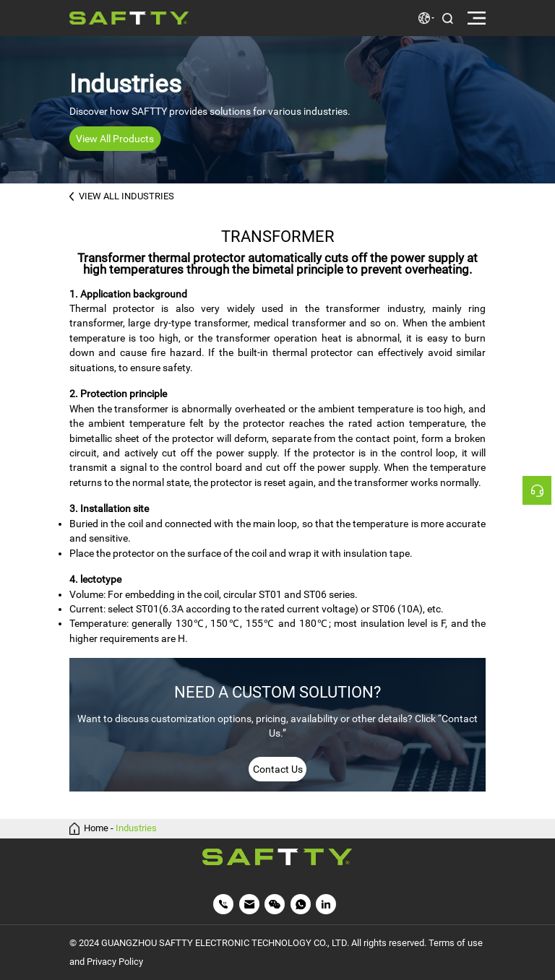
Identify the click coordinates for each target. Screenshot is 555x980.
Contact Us (278, 769)
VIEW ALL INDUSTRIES (122, 196)
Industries (136, 829)
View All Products (115, 139)
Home (96, 829)
